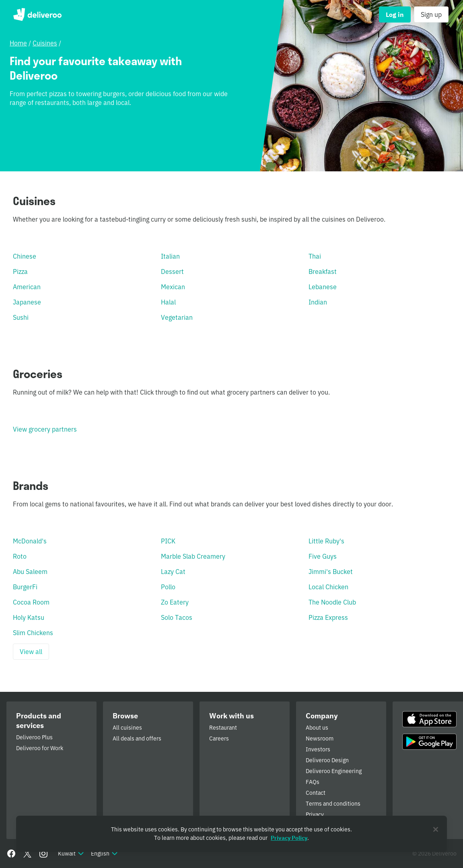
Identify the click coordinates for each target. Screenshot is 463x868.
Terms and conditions (333, 804)
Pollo (168, 587)
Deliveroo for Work (40, 748)
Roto (20, 556)
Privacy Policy (289, 838)
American (27, 287)
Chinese (25, 256)
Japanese (27, 302)
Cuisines (45, 43)
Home (18, 43)
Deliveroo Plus (34, 737)
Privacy (315, 815)
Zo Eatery (175, 602)
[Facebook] (11, 854)
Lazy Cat (173, 572)
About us (317, 728)
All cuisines (127, 728)
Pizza (20, 272)
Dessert (172, 272)
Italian (170, 256)
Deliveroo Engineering (334, 771)
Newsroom (320, 738)
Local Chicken (328, 587)
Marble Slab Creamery (193, 556)
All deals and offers (137, 738)
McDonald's (30, 541)
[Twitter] (27, 854)
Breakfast (323, 272)
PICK (168, 541)
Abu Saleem (30, 572)
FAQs (313, 782)
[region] (231, 834)
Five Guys (323, 556)
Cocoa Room (31, 602)
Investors (318, 749)
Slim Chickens (33, 633)
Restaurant (223, 728)
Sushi (21, 317)
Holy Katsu (29, 617)
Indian (318, 302)
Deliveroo (37, 14)
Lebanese (323, 287)
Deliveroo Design (327, 760)
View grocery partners (45, 429)
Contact (316, 793)
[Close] (436, 829)
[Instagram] (43, 854)
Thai (315, 256)
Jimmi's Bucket (331, 572)
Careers (219, 738)
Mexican (173, 287)
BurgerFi (25, 587)
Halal (168, 302)
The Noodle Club (332, 602)
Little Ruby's (326, 541)
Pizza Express (328, 617)
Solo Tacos (177, 617)
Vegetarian (177, 317)
